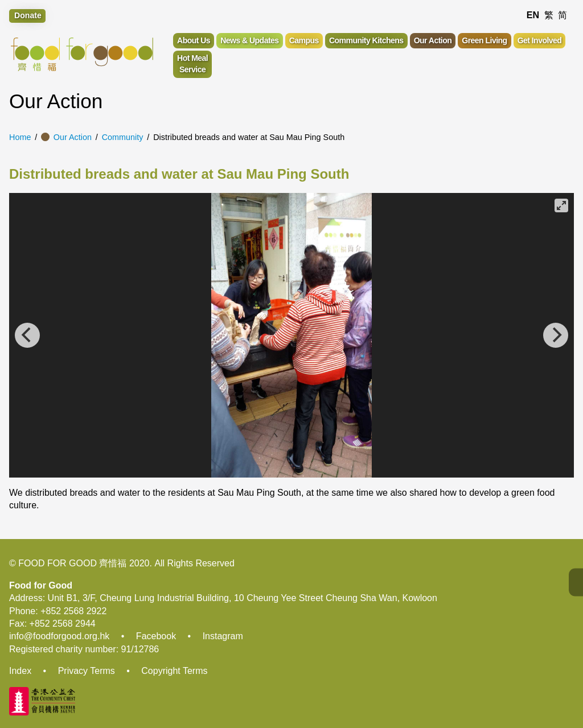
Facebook (156, 636)
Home (20, 137)
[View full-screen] (561, 205)
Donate (28, 15)
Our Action (73, 137)
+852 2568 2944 (63, 624)
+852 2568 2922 (73, 611)
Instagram (223, 636)
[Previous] (27, 335)
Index (20, 671)
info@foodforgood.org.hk (59, 636)
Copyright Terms (174, 671)
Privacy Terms (87, 671)
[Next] (556, 335)
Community (123, 137)
